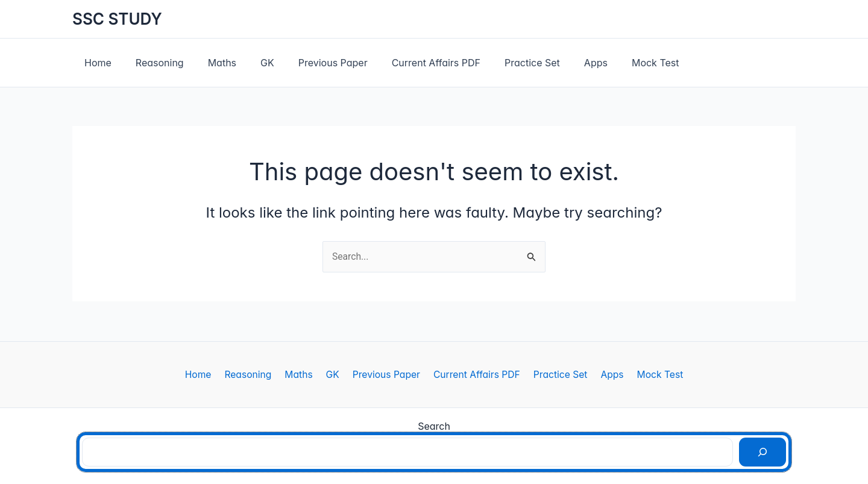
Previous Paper (311, 63)
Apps (560, 63)
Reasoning (153, 63)
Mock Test (615, 63)
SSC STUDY (117, 19)
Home (96, 63)
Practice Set (501, 63)
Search (434, 426)
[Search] (763, 452)
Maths (210, 63)
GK (250, 63)
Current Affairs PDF (410, 63)
